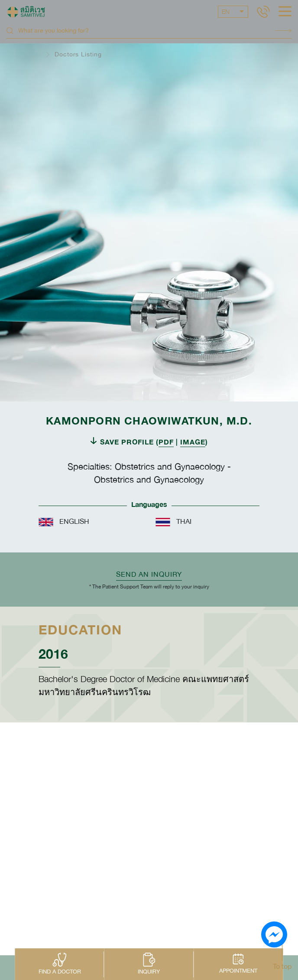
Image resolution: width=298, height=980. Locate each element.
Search (283, 31)
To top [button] (282, 966)
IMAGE (193, 442)
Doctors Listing (78, 54)
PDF (166, 442)
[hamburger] (285, 12)
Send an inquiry (149, 574)
